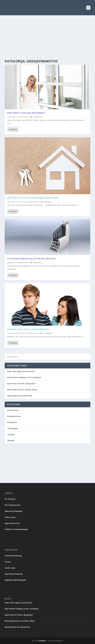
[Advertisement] (47, 37)
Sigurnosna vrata (12, 523)
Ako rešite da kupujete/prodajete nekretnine (33, 198)
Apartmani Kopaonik (14, 574)
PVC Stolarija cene (12, 505)
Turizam (11, 434)
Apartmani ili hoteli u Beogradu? (21, 384)
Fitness (8, 562)
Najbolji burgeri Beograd (15, 580)
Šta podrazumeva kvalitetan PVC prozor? (31, 259)
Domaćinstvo (21, 202)
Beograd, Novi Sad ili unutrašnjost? (28, 329)
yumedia (12, 117)
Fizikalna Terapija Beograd (16, 529)
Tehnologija (12, 428)
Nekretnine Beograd (13, 511)
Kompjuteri (12, 422)
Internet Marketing (13, 556)
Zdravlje (11, 440)
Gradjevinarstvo (22, 117)
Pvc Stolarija (10, 499)
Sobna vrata (10, 517)
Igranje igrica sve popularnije (20, 396)
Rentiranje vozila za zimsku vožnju (22, 390)
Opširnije (13, 130)
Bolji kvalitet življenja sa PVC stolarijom (24, 377)
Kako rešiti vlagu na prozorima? (26, 113)
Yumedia (42, 641)
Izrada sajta (10, 568)
